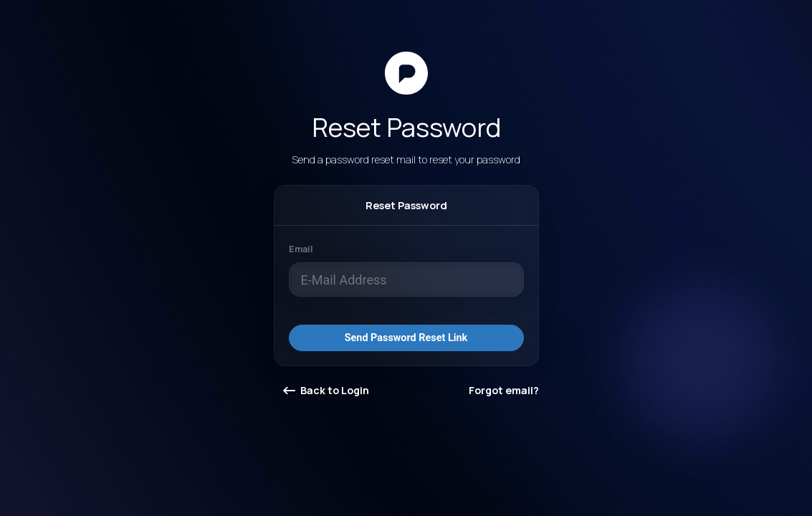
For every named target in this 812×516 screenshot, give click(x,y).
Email (301, 249)
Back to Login (326, 390)
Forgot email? (504, 390)
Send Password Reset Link (406, 338)
